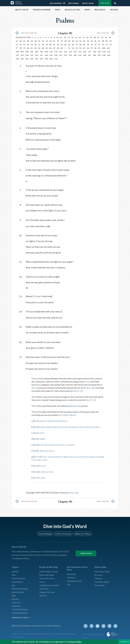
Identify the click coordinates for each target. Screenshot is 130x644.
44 (88, 41)
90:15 (36, 474)
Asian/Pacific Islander (21, 589)
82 (36, 48)
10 (57, 37)
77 (17, 48)
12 (65, 37)
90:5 (35, 405)
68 (80, 45)
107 (41, 52)
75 (107, 45)
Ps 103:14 (43, 426)
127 (41, 55)
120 (104, 52)
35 (54, 41)
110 (56, 52)
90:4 (36, 435)
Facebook (94, 627)
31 (39, 41)
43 (84, 41)
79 (24, 48)
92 (73, 48)
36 (58, 41)
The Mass (44, 596)
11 (61, 37)
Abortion (16, 572)
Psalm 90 (37, 378)
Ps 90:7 (88, 387)
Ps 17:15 (44, 468)
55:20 (50, 420)
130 (56, 55)
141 (109, 55)
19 (91, 37)
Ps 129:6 (64, 414)
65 (69, 45)
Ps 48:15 (43, 420)
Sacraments (45, 589)
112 (65, 52)
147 (41, 59)
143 (22, 59)
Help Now (105, 3)
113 (70, 52)
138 (94, 55)
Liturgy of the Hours (48, 593)
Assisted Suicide (19, 593)
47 (99, 41)
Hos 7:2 (55, 453)
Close (123, 642)
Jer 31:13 (53, 474)
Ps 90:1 (87, 381)
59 (47, 45)
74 (103, 45)
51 (17, 45)
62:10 (55, 459)
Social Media (100, 586)
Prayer (42, 582)
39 (69, 41)
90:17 (36, 480)
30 (36, 41)
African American (19, 579)
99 (99, 48)
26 (21, 41)
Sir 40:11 (40, 429)
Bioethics (16, 600)
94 (80, 48)
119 (99, 52)
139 (99, 55)
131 (61, 55)
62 (58, 45)
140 (104, 55)
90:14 (37, 468)
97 (92, 48)
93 (77, 48)
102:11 (50, 447)
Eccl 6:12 (42, 462)
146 (37, 59)
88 (58, 48)
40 (73, 41)
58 (43, 45)
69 (84, 45)
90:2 (36, 420)
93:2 (56, 420)
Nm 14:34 (44, 474)
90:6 (35, 411)
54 (28, 45)
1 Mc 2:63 (74, 426)
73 (99, 45)
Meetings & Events (76, 582)
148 (46, 59)
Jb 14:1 (68, 447)
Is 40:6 (72, 414)
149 (51, 59)
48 (103, 41)
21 (99, 37)
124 (27, 55)
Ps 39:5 (46, 459)
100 (103, 48)
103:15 (57, 447)
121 (109, 52)
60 (50, 45)
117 (90, 52)
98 (95, 48)
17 (84, 37)
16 (80, 37)
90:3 (35, 396)
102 (17, 52)
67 (77, 45)
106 (37, 52)
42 (80, 41)
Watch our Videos (82, 534)
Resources (99, 576)
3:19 (95, 399)
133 (70, 55)
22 (102, 37)
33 (47, 41)
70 (88, 45)
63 (62, 45)
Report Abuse (88, 3)
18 (87, 37)
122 (17, 55)
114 (75, 52)
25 (17, 41)
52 (21, 45)
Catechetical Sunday (21, 610)
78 (21, 48)
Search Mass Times (48, 579)
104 (27, 52)
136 (85, 55)
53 (24, 45)
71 (92, 45)
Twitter (88, 627)
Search (115, 3)
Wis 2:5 (50, 462)
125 (32, 55)
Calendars (99, 579)
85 (47, 48)
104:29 (52, 426)
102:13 (62, 420)
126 (37, 55)
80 (28, 48)
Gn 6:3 (78, 459)
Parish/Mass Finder (103, 572)
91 (69, 48)
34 (50, 41)
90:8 (36, 453)
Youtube (99, 627)
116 (85, 52)
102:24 (61, 459)
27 (24, 41)
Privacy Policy (75, 495)
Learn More (86, 554)
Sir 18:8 (58, 462)
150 (56, 59)
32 (43, 41)
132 (65, 55)
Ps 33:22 (43, 480)
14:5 (93, 459)
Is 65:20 (65, 462)
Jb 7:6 (84, 459)
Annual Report (18, 582)
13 (69, 37)
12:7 (33, 429)
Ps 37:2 (42, 447)
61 (54, 45)
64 (66, 45)
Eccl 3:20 (96, 426)
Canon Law (17, 603)
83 (39, 48)
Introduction (23, 37)
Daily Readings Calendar (65, 3)
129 (51, 55)
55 (32, 45)
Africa (15, 576)
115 (80, 52)
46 (95, 41)
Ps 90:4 (75, 405)
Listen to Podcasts (63, 534)
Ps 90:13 (81, 390)
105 (32, 52)
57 (39, 45)
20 (95, 37)
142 (17, 59)
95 (84, 48)
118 (94, 52)
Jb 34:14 (84, 426)
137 (90, 55)
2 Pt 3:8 (42, 435)
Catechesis (17, 607)
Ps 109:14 (43, 453)
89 (62, 48)
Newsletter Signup (103, 582)
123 (22, 55)
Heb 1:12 (70, 420)
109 (51, 52)
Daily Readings (56, 3)
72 (95, 45)
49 (107, 41)
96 (88, 48)
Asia (14, 586)
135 (80, 55)
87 (54, 48)
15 (76, 37)
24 (110, 37)
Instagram (110, 627)
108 (46, 52)
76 (110, 45)
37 (62, 41)
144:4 (71, 459)
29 (32, 41)
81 (32, 48)
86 (50, 48)
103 (22, 52)
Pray (69, 585)
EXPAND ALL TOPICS (20, 618)
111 (61, 52)
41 (77, 41)
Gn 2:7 (90, 399)
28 (28, 41)
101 (108, 48)
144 (27, 59)
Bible (14, 596)
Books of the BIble (47, 576)
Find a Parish (74, 3)
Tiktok (116, 627)
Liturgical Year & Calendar (51, 586)
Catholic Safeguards (21, 613)
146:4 (59, 426)
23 (106, 37)
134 (75, 55)
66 (73, 45)
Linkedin (105, 627)
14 (72, 37)
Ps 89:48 (43, 441)
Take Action (72, 575)
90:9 (36, 459)
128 (46, 55)
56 (36, 45)
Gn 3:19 (66, 426)
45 (92, 41)
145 (32, 59)
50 (110, 41)
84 (43, 48)
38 (66, 41)
